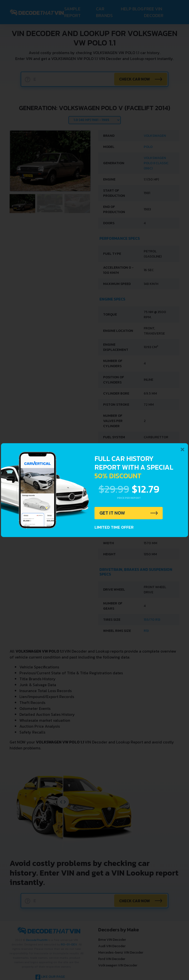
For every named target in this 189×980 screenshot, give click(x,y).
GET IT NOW (113, 513)
